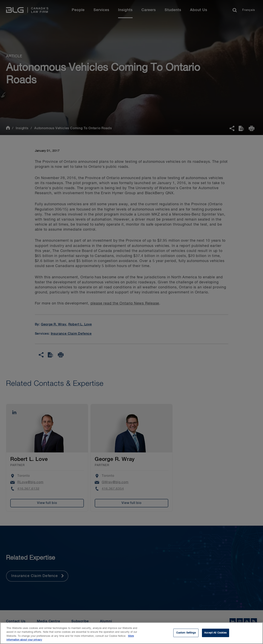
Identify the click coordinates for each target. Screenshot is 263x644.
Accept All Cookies (215, 633)
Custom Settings (186, 633)
